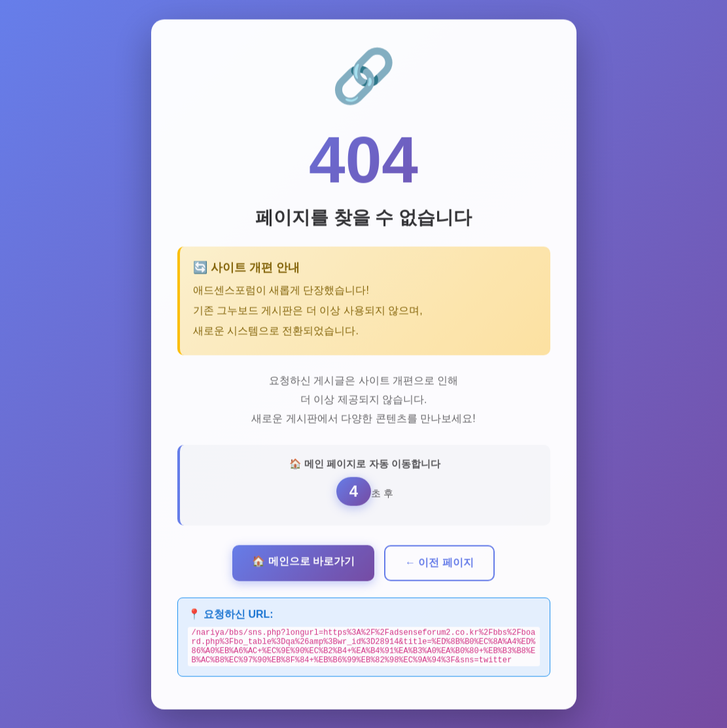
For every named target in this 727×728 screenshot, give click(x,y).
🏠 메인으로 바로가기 (303, 560)
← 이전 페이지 (439, 561)
